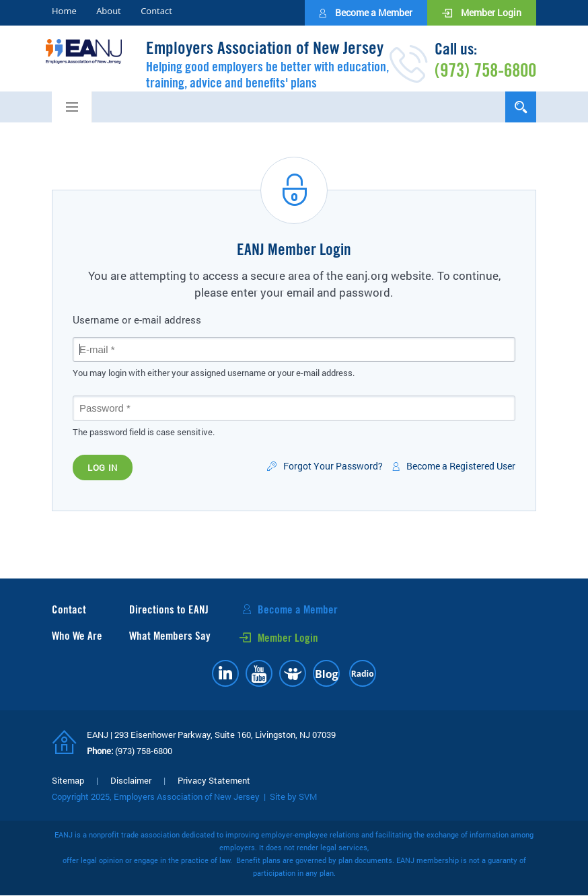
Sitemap (68, 780)
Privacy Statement (214, 780)
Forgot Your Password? (333, 466)
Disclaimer (131, 780)
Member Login (490, 12)
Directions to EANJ (169, 610)
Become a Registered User (461, 466)
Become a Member (373, 12)
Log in (103, 468)
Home (64, 11)
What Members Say (170, 636)
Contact (156, 11)
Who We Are (77, 636)
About (109, 11)
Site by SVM (293, 796)
